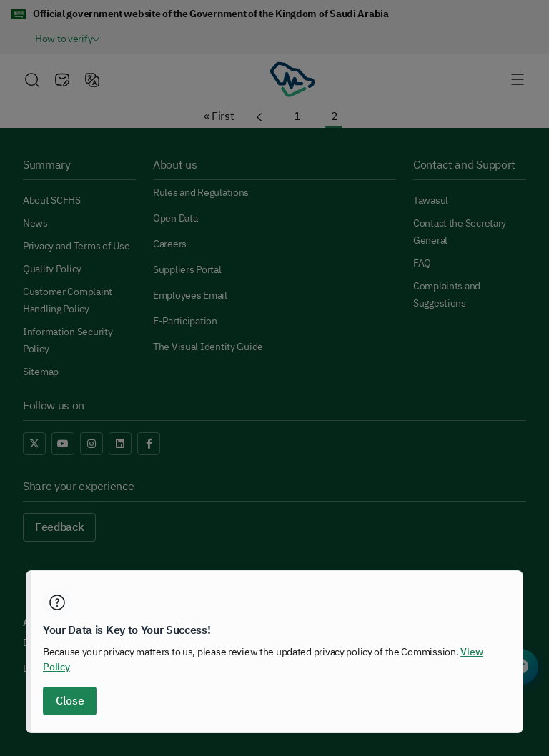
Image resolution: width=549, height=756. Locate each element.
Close (70, 701)
